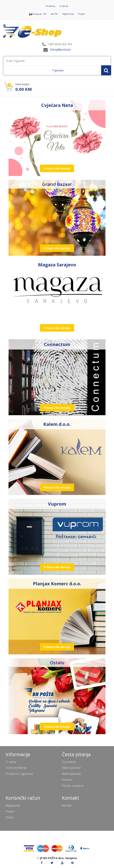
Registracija (68, 14)
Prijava (81, 14)
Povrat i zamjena (73, 786)
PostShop (51, 6)
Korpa (9, 817)
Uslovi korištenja (16, 768)
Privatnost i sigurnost (19, 774)
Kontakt (67, 805)
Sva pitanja (69, 762)
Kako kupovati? (71, 768)
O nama (11, 762)
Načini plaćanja (71, 774)
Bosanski (36, 14)
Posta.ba (64, 6)
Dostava (67, 780)
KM (52, 14)
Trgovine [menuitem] (58, 70)
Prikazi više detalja (57, 168)
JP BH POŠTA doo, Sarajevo (59, 858)
